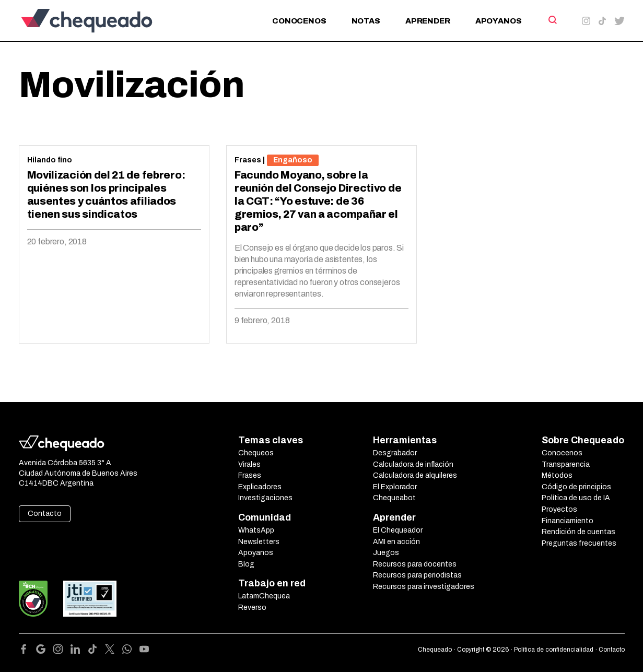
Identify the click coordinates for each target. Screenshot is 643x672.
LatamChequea (264, 596)
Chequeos (256, 453)
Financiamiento (568, 521)
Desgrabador (395, 453)
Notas (366, 21)
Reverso (252, 608)
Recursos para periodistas (417, 575)
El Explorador (395, 487)
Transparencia (566, 464)
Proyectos (559, 509)
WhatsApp (256, 530)
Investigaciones (265, 498)
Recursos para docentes (415, 564)
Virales (249, 464)
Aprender (428, 21)
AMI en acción (396, 542)
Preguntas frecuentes (579, 543)
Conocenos (299, 21)
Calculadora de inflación (413, 464)
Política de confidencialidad (554, 650)
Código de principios (576, 487)
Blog (246, 564)
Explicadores (260, 487)
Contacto (45, 514)
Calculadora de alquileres (415, 475)
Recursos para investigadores (424, 587)
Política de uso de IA (576, 498)
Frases (248, 160)
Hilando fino (50, 160)
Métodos (557, 475)
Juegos (386, 553)
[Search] (552, 20)
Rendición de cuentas (578, 532)
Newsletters (259, 542)
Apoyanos (499, 21)
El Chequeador (398, 530)
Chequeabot (394, 498)
